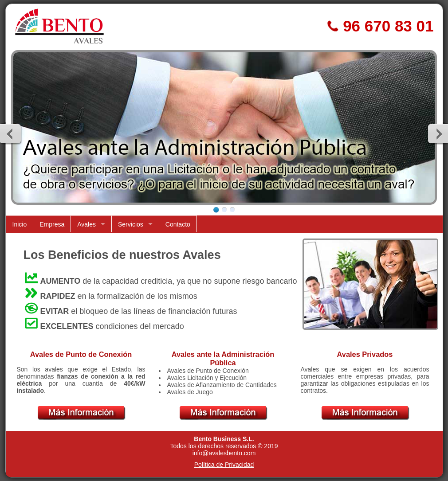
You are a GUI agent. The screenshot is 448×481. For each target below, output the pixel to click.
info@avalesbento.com (224, 453)
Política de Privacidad (224, 465)
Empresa (52, 224)
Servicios (131, 224)
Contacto (178, 224)
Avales (86, 224)
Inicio (20, 224)
